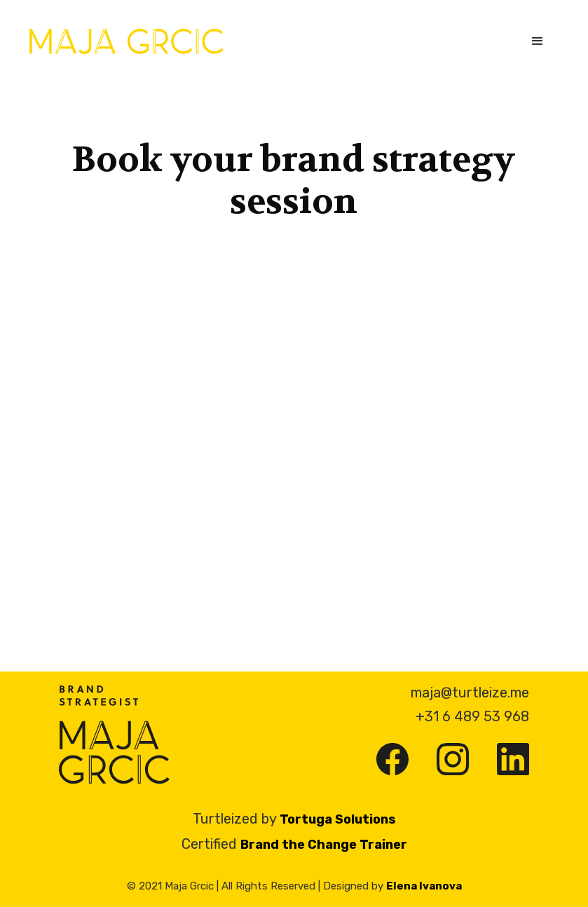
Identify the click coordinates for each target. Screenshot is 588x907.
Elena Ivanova (424, 886)
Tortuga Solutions (338, 819)
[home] (127, 41)
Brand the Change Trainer (324, 845)
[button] (538, 41)
